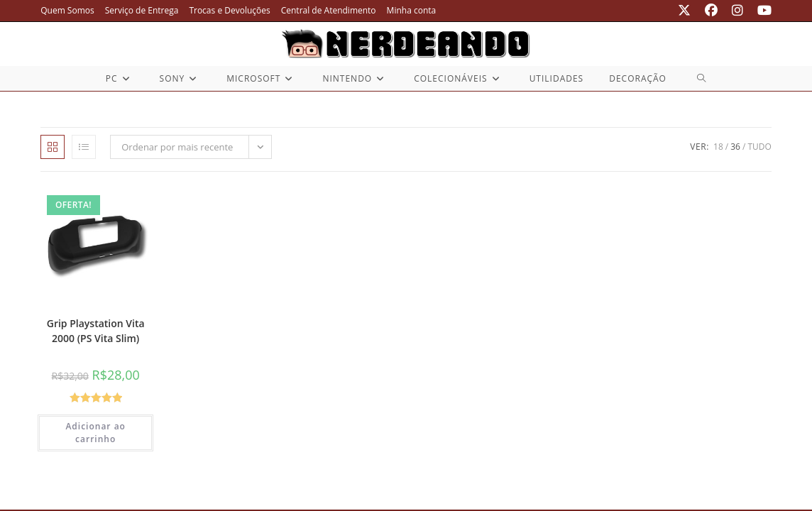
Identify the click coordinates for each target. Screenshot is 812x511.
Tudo (759, 147)
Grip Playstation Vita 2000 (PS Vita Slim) (96, 331)
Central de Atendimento (329, 10)
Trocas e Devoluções (229, 10)
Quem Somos (67, 10)
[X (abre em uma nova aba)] (684, 11)
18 (718, 147)
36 (735, 147)
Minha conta (412, 10)
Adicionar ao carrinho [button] (95, 433)
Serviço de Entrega (142, 10)
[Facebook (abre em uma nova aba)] (711, 11)
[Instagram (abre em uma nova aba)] (737, 11)
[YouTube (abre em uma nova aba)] (761, 11)
